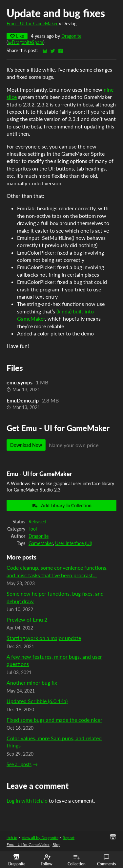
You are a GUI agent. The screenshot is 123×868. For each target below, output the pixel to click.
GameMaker (41, 543)
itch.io (12, 838)
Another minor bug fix (32, 683)
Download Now (26, 445)
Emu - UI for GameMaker (32, 24)
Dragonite (71, 36)
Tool (33, 529)
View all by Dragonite (40, 838)
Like (17, 36)
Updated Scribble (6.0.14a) (37, 701)
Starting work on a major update (44, 638)
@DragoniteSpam (26, 42)
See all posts (19, 765)
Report (69, 838)
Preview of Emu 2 (27, 619)
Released (37, 522)
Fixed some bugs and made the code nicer (54, 720)
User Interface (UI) (74, 543)
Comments (106, 860)
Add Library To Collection (62, 506)
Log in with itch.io (27, 800)
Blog (56, 845)
